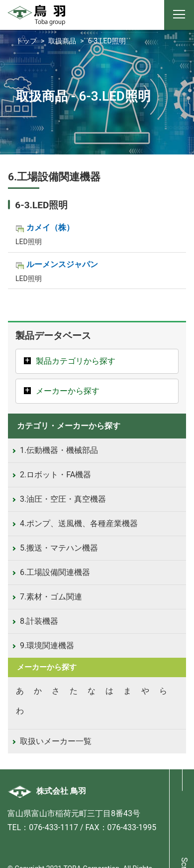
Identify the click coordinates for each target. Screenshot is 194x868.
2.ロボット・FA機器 (55, 475)
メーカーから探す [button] (68, 391)
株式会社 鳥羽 (47, 791)
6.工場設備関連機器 (55, 572)
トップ (26, 41)
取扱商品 (62, 41)
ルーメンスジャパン (62, 264)
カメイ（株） (50, 227)
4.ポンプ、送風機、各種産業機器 (79, 523)
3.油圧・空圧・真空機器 (63, 499)
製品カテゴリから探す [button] (76, 361)
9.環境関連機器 (47, 646)
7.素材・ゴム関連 (51, 597)
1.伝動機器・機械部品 (59, 450)
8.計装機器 (39, 621)
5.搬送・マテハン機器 (59, 548)
